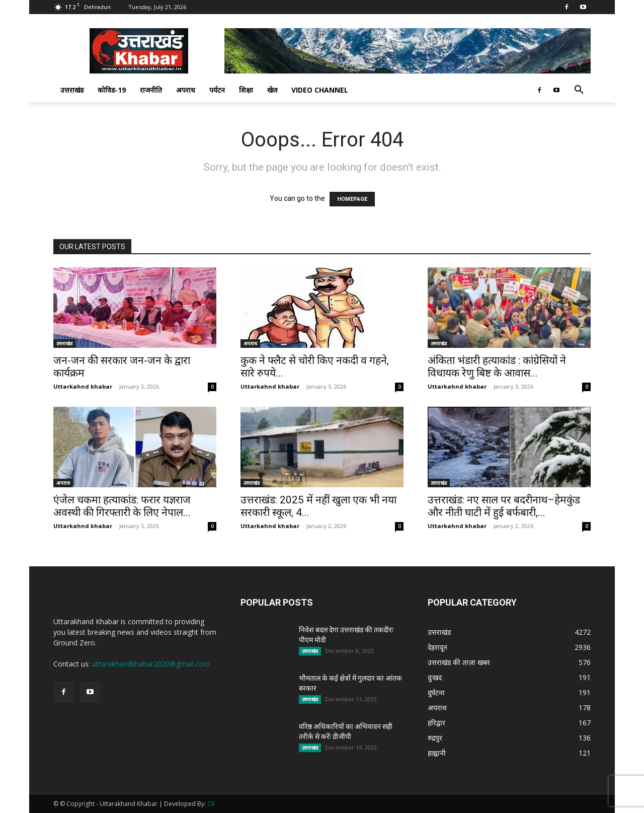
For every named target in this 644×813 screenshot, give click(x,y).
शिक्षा (246, 90)
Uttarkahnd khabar (83, 386)
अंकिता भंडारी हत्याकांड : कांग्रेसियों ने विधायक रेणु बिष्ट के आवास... (497, 367)
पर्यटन (217, 90)
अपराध (186, 90)
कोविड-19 (112, 90)
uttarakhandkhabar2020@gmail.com (151, 664)
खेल (272, 90)
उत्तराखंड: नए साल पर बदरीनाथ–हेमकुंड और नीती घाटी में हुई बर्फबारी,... (504, 506)
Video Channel (320, 90)
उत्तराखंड (72, 90)
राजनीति (151, 90)
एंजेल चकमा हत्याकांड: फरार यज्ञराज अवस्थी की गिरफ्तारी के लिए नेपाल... (122, 506)
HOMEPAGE (352, 199)
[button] (579, 91)
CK (211, 804)
